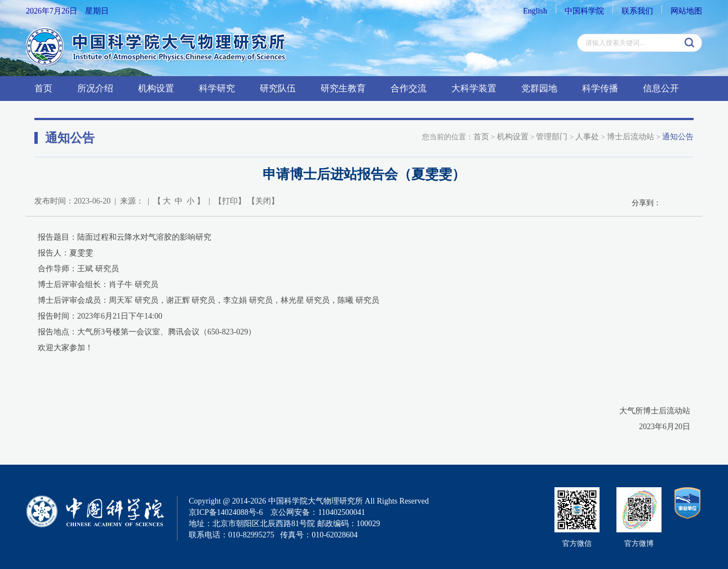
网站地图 (686, 11)
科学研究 (217, 88)
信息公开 (661, 88)
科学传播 (600, 88)
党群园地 (539, 88)
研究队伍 (278, 88)
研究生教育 (343, 88)
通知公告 (678, 137)
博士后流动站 (631, 137)
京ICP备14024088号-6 (226, 512)
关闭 (263, 201)
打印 (230, 201)
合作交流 (409, 88)
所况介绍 (95, 88)
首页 (43, 88)
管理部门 (552, 137)
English (535, 11)
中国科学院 (584, 11)
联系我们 (637, 11)
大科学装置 (474, 88)
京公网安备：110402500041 (318, 512)
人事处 (587, 137)
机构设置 (156, 88)
